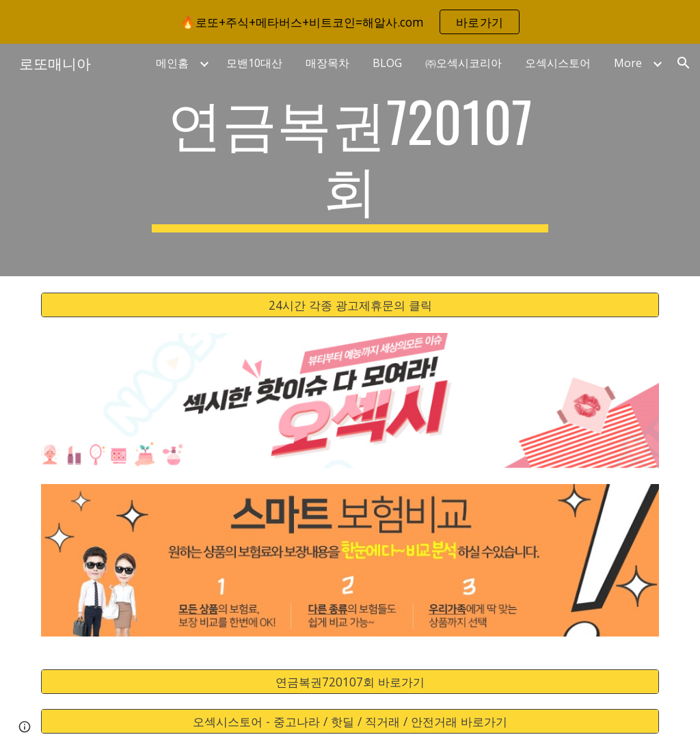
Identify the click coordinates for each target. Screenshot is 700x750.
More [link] (628, 63)
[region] (350, 22)
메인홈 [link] (172, 63)
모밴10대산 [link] (254, 63)
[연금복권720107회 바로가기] (350, 681)
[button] (684, 63)
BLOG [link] (387, 63)
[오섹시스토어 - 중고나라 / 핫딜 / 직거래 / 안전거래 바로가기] (350, 722)
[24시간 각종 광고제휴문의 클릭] (350, 305)
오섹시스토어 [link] (558, 63)
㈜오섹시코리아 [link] (463, 63)
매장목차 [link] (327, 63)
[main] (350, 160)
